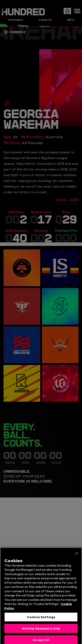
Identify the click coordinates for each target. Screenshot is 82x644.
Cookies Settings (41, 622)
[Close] (77, 558)
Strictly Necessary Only (41, 633)
